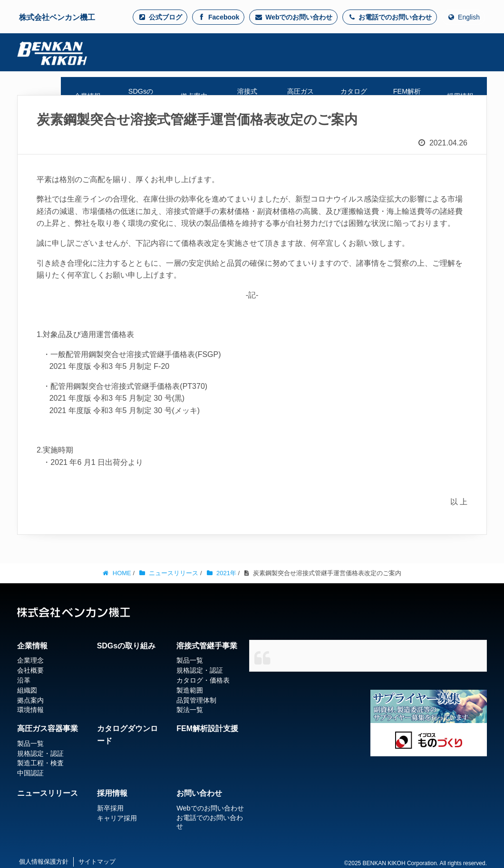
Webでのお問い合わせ (293, 17)
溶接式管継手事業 (207, 646)
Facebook (218, 17)
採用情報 (112, 793)
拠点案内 (30, 700)
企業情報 (32, 646)
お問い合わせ (199, 793)
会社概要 (30, 670)
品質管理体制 (196, 700)
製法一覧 (190, 710)
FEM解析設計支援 (207, 728)
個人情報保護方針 (44, 862)
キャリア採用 (117, 818)
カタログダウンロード (127, 735)
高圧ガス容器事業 (48, 728)
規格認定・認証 (200, 670)
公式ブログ (160, 17)
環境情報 (30, 710)
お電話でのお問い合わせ (390, 17)
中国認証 (30, 773)
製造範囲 (190, 690)
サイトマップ (97, 862)
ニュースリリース (48, 793)
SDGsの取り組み (126, 646)
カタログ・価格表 (203, 680)
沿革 (24, 680)
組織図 (27, 690)
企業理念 (30, 660)
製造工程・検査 (40, 763)
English (463, 17)
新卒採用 (110, 808)
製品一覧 (190, 660)
